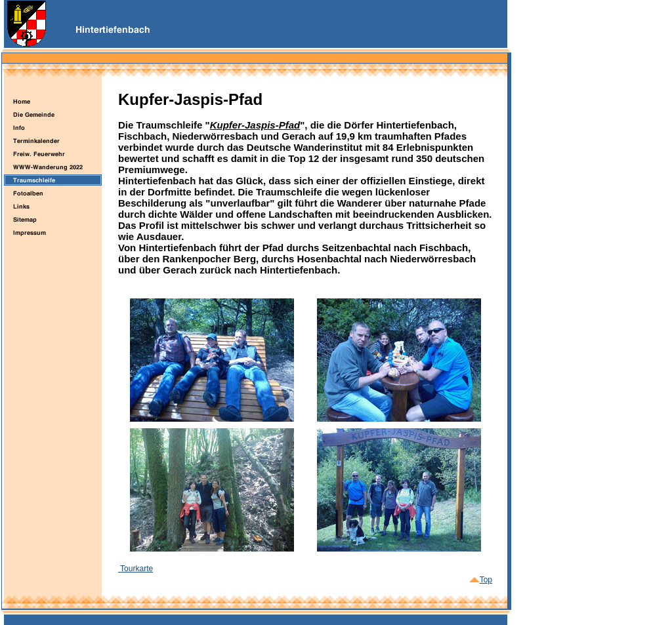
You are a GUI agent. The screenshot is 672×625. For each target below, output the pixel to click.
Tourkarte (136, 569)
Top (481, 580)
